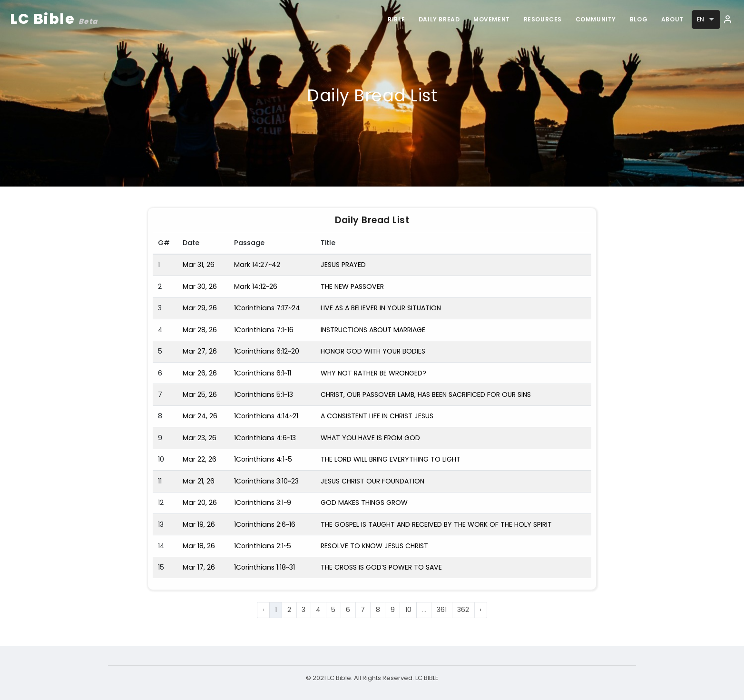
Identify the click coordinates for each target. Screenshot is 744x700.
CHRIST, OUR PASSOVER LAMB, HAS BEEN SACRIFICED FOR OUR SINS (426, 394)
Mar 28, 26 (200, 330)
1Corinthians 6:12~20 (267, 351)
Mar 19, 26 (199, 524)
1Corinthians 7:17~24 (267, 308)
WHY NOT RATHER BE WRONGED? (373, 373)
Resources (540, 19)
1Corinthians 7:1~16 (264, 330)
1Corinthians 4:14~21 (266, 416)
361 (442, 610)
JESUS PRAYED (343, 265)
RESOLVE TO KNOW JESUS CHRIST (374, 546)
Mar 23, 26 (200, 438)
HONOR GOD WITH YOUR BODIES (373, 351)
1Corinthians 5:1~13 (264, 394)
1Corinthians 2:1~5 (263, 546)
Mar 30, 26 (200, 286)
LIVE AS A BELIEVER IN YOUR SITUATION (381, 308)
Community (594, 19)
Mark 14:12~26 (256, 286)
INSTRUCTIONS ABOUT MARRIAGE (373, 330)
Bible (392, 19)
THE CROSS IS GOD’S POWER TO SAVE (381, 567)
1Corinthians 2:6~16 (265, 524)
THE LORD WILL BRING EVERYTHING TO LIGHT (391, 459)
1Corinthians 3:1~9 (263, 503)
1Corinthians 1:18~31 (264, 567)
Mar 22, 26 (200, 459)
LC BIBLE (426, 678)
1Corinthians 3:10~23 (266, 481)
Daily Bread (436, 19)
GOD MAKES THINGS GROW (364, 503)
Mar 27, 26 (200, 351)
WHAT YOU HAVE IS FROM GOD (370, 438)
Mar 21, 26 (199, 481)
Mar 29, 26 (200, 308)
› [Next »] (480, 610)
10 (408, 610)
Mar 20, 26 (200, 503)
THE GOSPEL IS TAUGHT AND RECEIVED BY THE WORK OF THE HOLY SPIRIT (436, 524)
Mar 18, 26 (199, 546)
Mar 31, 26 (199, 265)
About (672, 19)
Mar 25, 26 (200, 394)
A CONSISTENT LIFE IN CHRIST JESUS (377, 416)
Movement (489, 19)
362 (463, 610)
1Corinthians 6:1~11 (263, 373)
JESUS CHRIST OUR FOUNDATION (372, 481)
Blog (638, 19)
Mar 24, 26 (200, 416)
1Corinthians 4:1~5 (263, 459)
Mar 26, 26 (200, 373)
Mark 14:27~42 (257, 265)
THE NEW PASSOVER (352, 286)
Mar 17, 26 (199, 567)
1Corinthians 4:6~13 (265, 438)
